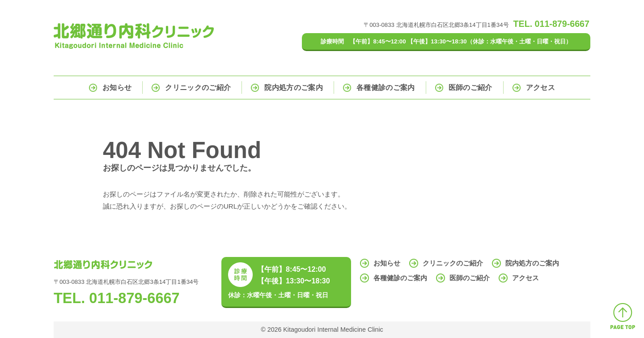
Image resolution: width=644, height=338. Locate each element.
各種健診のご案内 (386, 88)
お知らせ (117, 88)
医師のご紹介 (470, 88)
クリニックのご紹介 (198, 88)
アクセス (540, 88)
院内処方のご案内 (294, 88)
